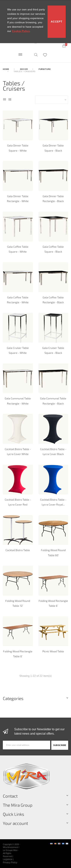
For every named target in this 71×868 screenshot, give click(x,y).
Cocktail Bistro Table (18, 550)
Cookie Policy (21, 31)
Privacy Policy (10, 862)
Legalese (8, 859)
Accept (57, 22)
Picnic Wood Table (53, 651)
